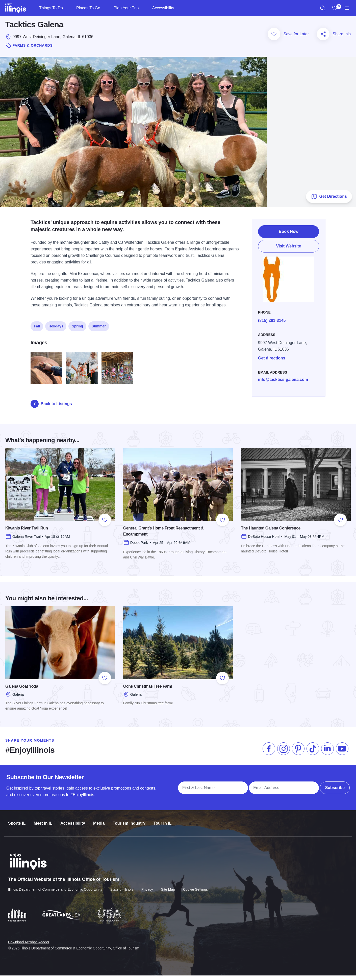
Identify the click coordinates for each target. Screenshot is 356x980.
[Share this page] (323, 39)
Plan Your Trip (126, 8)
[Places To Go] (104, 8)
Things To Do (51, 8)
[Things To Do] (67, 8)
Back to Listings (51, 408)
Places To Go (88, 8)
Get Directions (329, 201)
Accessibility (163, 8)
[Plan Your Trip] (143, 8)
